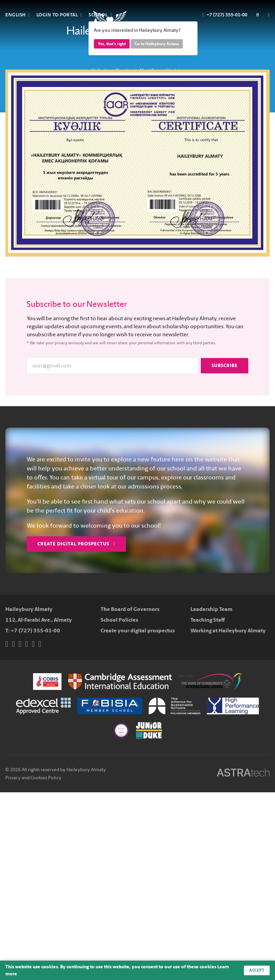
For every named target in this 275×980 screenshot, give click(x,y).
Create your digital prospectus (138, 631)
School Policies (119, 620)
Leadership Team (212, 609)
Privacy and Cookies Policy (33, 778)
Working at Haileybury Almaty (228, 631)
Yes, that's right (112, 44)
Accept (257, 970)
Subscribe (225, 366)
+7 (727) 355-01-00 (35, 631)
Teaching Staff (208, 620)
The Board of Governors (130, 609)
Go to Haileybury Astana (157, 44)
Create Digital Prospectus (76, 544)
